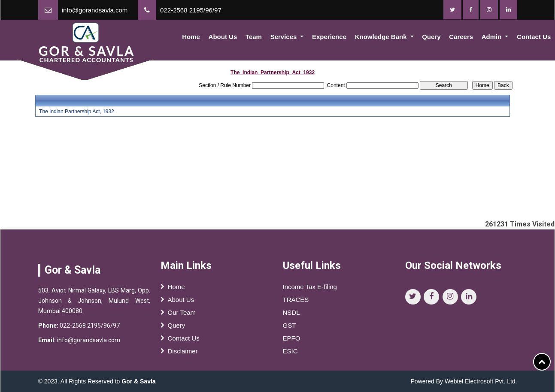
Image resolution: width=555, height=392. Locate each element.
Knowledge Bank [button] (382, 37)
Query (431, 37)
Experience (329, 37)
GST (290, 327)
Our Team (182, 315)
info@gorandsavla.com (95, 10)
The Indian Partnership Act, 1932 (77, 112)
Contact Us (184, 340)
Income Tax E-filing (310, 289)
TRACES (296, 302)
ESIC (290, 353)
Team (254, 37)
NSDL (291, 315)
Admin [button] (493, 37)
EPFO (292, 340)
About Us (223, 37)
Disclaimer (183, 353)
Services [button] (285, 37)
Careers (461, 37)
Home (191, 37)
